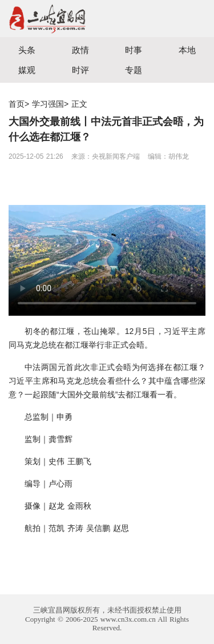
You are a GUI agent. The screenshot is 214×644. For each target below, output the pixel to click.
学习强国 (48, 104)
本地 (187, 50)
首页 (17, 104)
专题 (134, 70)
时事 (134, 50)
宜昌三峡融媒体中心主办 (54, 19)
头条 (27, 50)
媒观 (27, 70)
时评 (80, 70)
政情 (80, 50)
